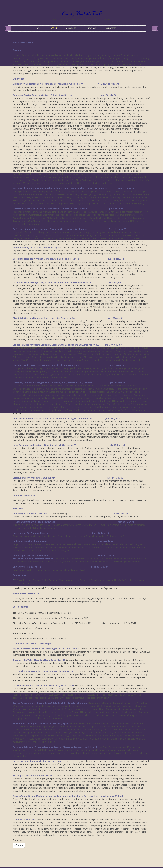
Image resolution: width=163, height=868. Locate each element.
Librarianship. (73, 28)
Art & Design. (112, 28)
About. (54, 28)
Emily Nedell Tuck (82, 14)
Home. (39, 28)
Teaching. (92, 28)
